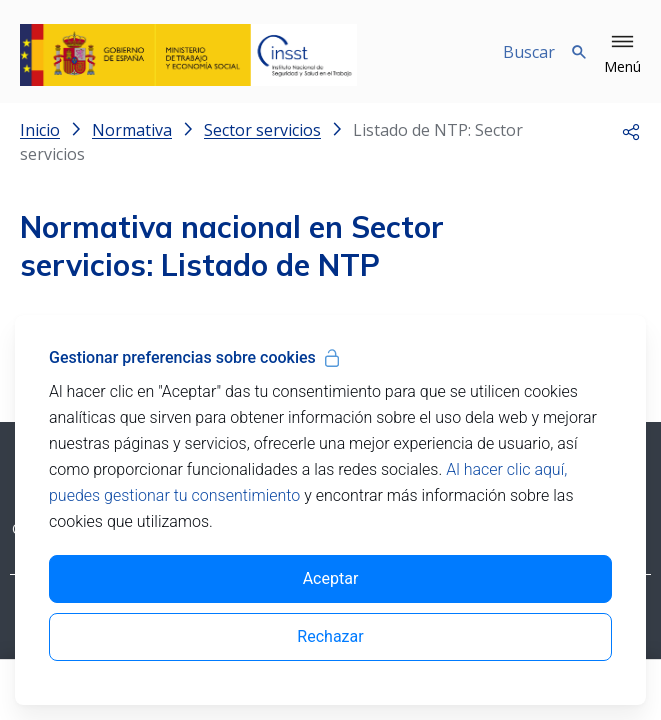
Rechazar (330, 636)
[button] (622, 55)
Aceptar (331, 578)
